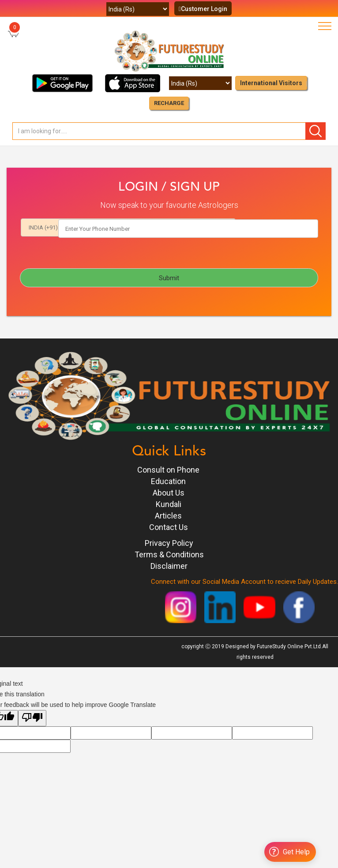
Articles (168, 516)
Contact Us (169, 528)
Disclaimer (169, 566)
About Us (169, 493)
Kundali (169, 505)
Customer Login (203, 9)
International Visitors (271, 83)
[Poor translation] (32, 719)
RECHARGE (169, 103)
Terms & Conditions (169, 555)
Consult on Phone (168, 470)
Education (168, 482)
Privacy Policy (169, 543)
